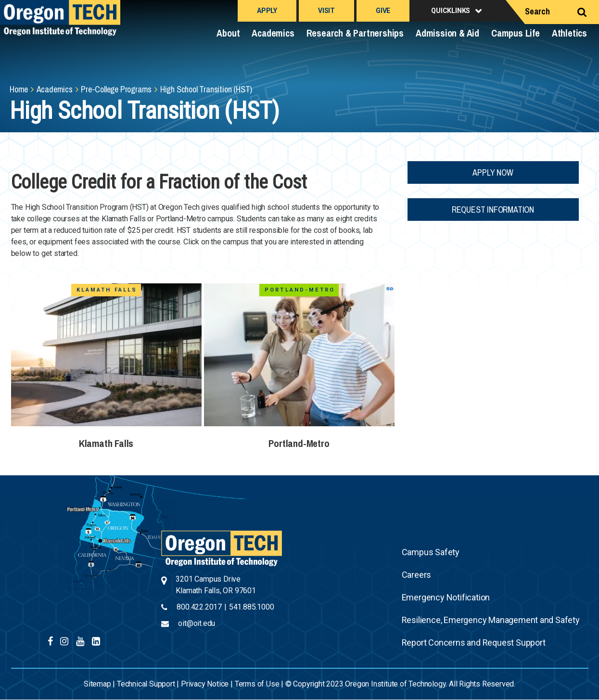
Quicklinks (451, 11)
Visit (326, 11)
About (228, 33)
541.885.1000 (252, 607)
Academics (273, 33)
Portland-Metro (299, 443)
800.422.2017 (199, 607)
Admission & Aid (447, 33)
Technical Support (146, 684)
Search (537, 11)
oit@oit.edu (197, 623)
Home (19, 89)
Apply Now (493, 172)
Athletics (569, 33)
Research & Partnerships (355, 33)
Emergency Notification (446, 597)
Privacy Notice (205, 684)
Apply (267, 11)
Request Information (493, 210)
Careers (417, 575)
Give (383, 11)
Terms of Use (257, 684)
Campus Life (516, 33)
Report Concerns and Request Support (474, 643)
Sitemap (97, 684)
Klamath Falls (106, 443)
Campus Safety (431, 552)
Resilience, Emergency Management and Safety (491, 620)
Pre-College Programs (116, 89)
